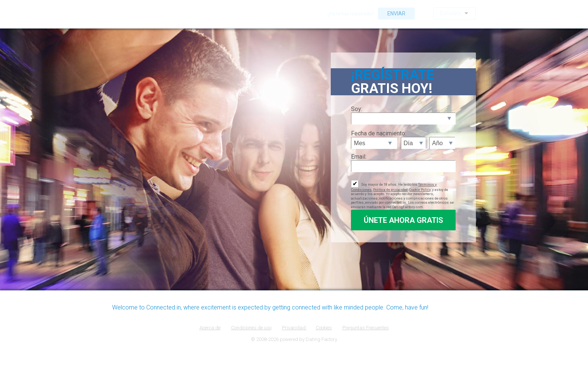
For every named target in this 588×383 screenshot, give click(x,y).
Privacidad (294, 328)
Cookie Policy (420, 190)
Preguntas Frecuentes (366, 328)
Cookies (324, 328)
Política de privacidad (390, 190)
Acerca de (210, 328)
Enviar (396, 14)
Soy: (357, 109)
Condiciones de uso (251, 328)
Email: (359, 157)
